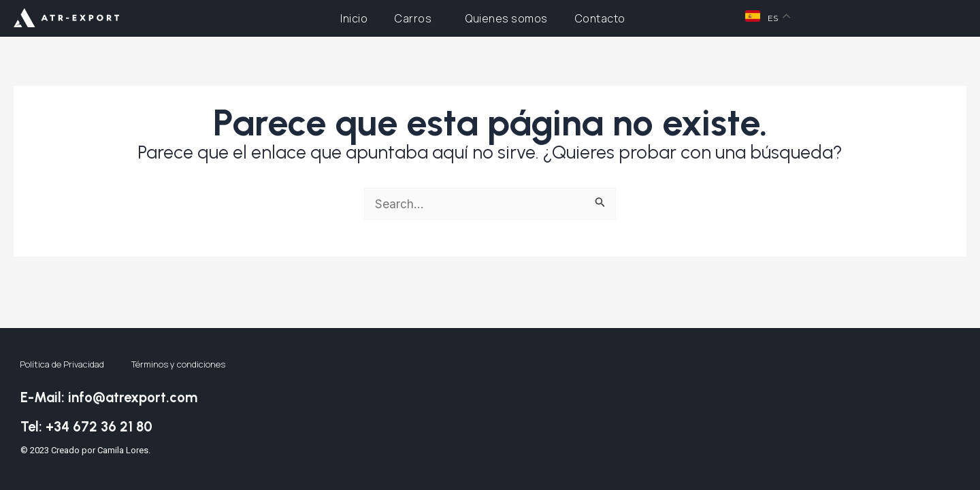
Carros (416, 18)
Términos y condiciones (178, 363)
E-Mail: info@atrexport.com (126, 395)
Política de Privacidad (62, 363)
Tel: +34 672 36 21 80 (101, 425)
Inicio (354, 18)
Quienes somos (507, 18)
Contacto (600, 18)
